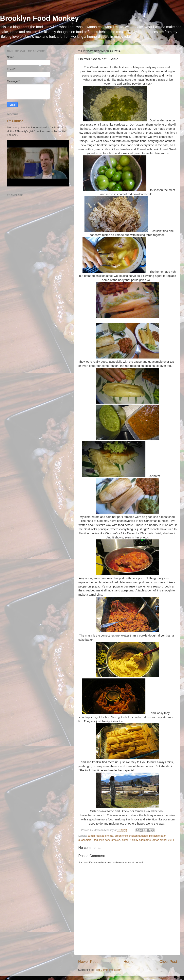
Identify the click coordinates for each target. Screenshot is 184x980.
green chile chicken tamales (131, 836)
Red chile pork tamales (107, 840)
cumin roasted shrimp (100, 836)
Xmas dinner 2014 (163, 840)
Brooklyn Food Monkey (39, 18)
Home (128, 962)
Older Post (168, 962)
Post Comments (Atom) (108, 970)
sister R (126, 840)
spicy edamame (142, 840)
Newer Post (88, 962)
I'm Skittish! (16, 121)
